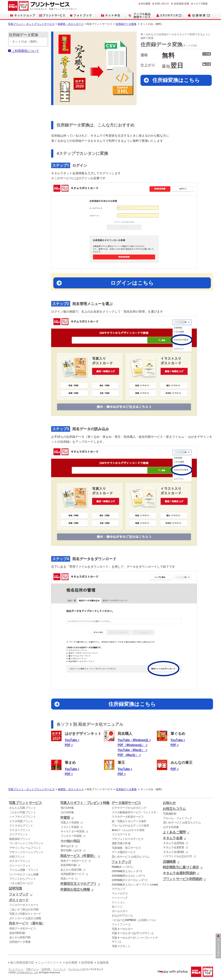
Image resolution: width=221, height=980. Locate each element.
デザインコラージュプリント (27, 852)
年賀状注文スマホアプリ (78, 884)
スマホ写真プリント (21, 821)
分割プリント (17, 857)
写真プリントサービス (25, 803)
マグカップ (118, 889)
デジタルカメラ (76, 969)
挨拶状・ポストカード (71, 24)
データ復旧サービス (124, 852)
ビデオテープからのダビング (129, 808)
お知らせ (169, 803)
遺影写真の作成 (121, 843)
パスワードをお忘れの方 (178, 856)
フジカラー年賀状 (71, 836)
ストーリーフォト (20, 866)
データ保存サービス (126, 803)
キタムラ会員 (173, 838)
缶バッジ (117, 907)
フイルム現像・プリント (24, 870)
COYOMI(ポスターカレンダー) (129, 880)
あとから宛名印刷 (20, 937)
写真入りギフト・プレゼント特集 (85, 803)
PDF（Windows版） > (133, 745)
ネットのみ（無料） (26, 42)
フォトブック (19, 894)
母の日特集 (67, 808)
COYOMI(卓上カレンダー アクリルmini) (135, 885)
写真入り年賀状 (70, 823)
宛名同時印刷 (17, 933)
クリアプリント (19, 834)
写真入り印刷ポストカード (25, 914)
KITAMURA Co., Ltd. (28, 972)
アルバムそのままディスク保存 (130, 826)
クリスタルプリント (21, 826)
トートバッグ (120, 898)
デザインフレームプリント (25, 848)
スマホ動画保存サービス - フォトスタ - (135, 812)
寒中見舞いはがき (71, 850)
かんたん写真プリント (23, 808)
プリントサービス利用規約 (182, 879)
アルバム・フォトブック (178, 818)
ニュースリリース (50, 963)
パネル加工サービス (21, 883)
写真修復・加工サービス (126, 848)
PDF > (69, 745)
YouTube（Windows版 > (134, 740)
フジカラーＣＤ (121, 834)
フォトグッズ (121, 862)
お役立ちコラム (174, 809)
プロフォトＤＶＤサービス (128, 839)
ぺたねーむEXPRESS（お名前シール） (135, 920)
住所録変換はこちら (176, 80)
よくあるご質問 (174, 832)
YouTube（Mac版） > (132, 750)
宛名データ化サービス (23, 928)
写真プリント (33, 969)
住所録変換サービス (73, 874)
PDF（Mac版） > (129, 755)
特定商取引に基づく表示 (181, 867)
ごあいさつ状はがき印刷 (24, 909)
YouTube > (72, 740)
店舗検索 (169, 862)
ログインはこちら (132, 283)
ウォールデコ (120, 893)
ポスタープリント (20, 861)
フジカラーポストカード (24, 905)
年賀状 (65, 818)
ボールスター (120, 911)
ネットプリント (16, 969)
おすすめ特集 (171, 827)
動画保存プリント (20, 839)
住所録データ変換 (126, 24)
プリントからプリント (23, 879)
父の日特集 (67, 812)
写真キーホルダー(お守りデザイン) (133, 933)
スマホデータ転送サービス (128, 817)
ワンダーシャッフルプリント (27, 843)
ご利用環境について (24, 51)
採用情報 (87, 963)
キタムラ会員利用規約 (179, 873)
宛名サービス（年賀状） (78, 856)
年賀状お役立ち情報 (75, 890)
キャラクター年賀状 (73, 831)
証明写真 (15, 889)
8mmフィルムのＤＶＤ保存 (128, 830)
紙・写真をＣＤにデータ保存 (129, 821)
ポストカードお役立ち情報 (25, 918)
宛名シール (67, 878)
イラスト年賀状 (70, 827)
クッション (118, 902)
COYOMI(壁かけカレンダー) (128, 876)
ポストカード (19, 900)
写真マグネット (121, 946)
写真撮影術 (170, 814)
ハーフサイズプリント (23, 817)
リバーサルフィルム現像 (24, 874)
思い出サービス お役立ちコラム (131, 857)
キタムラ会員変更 (174, 847)
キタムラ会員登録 (174, 843)
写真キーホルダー (122, 929)
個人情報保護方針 (22, 963)
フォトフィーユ (121, 924)
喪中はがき (67, 846)
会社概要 (71, 963)
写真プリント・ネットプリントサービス (31, 24)
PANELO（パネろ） (123, 867)
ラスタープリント (20, 830)
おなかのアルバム (122, 915)
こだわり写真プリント (23, 812)
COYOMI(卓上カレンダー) (127, 871)
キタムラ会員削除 (174, 852)
